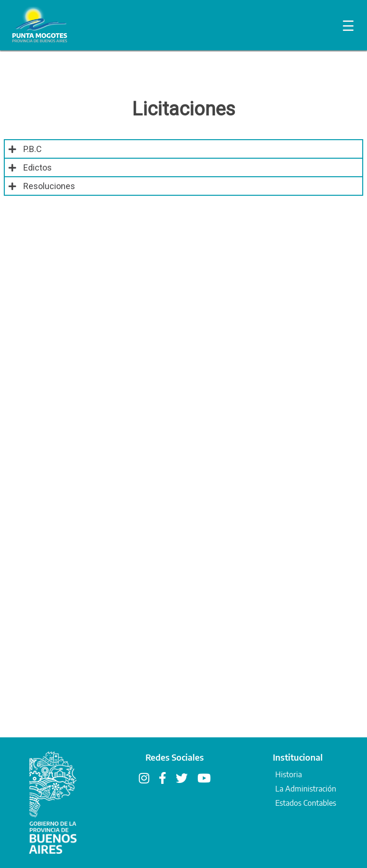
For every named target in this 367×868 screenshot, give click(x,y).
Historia (289, 774)
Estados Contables (306, 803)
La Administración (306, 789)
